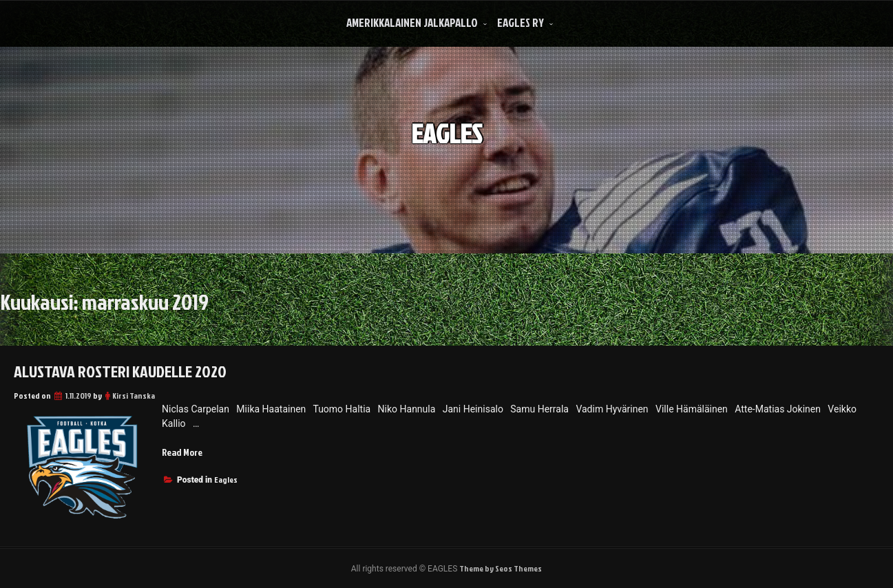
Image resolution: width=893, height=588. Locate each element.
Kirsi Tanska (134, 396)
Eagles (226, 480)
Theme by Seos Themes (501, 568)
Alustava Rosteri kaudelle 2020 (120, 371)
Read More (182, 452)
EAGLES (446, 132)
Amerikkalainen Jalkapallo (412, 22)
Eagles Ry (521, 22)
